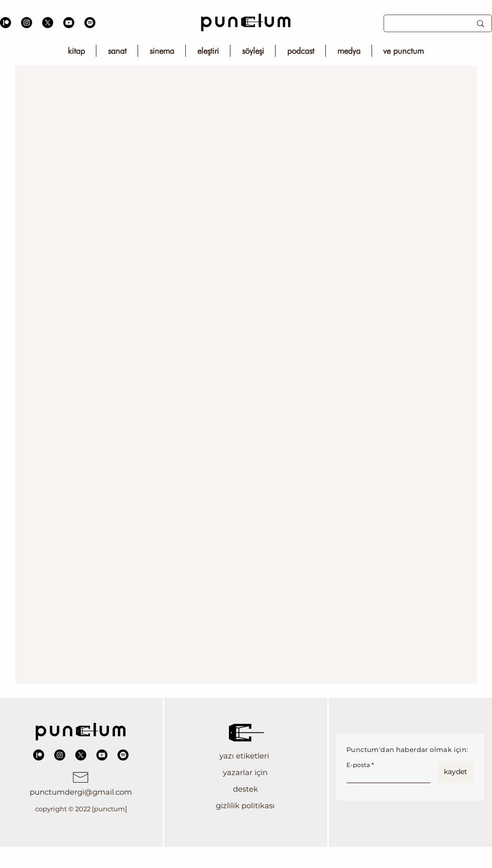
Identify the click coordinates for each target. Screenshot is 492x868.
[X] (48, 23)
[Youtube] (69, 23)
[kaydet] (456, 772)
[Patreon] (6, 23)
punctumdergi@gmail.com (81, 792)
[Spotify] (90, 23)
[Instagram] (27, 23)
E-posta (358, 765)
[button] (245, 756)
